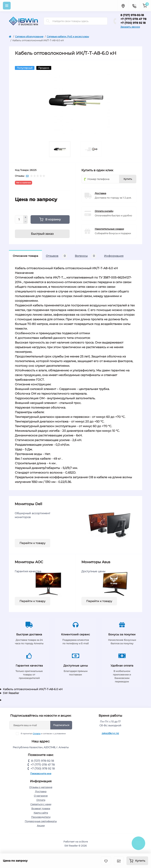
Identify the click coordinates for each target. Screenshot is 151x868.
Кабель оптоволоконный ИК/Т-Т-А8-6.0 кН (33, 689)
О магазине (41, 796)
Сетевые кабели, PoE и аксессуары (68, 36)
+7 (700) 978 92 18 (133, 23)
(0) (27, 176)
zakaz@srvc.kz (110, 733)
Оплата (37, 734)
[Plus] (26, 217)
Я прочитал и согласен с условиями (43, 734)
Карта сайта (41, 813)
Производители (41, 817)
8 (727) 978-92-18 (132, 15)
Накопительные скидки (109, 229)
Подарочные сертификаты (41, 821)
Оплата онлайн (104, 211)
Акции (41, 826)
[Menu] (7, 6)
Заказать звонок (130, 27)
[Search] (48, 21)
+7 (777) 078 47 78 (133, 19)
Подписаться (61, 725)
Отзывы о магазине (41, 787)
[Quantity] (19, 219)
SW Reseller (11, 693)
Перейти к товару (32, 543)
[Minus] (26, 222)
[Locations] (123, 6)
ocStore (83, 842)
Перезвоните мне (41, 773)
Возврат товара (41, 808)
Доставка (100, 193)
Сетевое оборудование (29, 36)
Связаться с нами (41, 804)
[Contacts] (134, 6)
